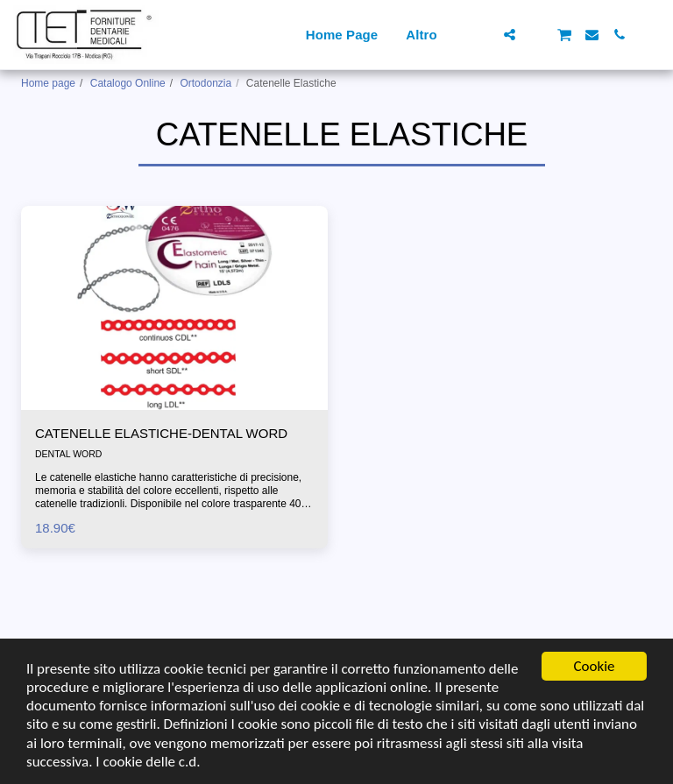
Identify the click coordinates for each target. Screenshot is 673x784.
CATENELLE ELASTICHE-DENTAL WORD (161, 433)
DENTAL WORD (68, 454)
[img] (174, 308)
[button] (482, 35)
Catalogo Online (128, 83)
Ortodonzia (205, 83)
